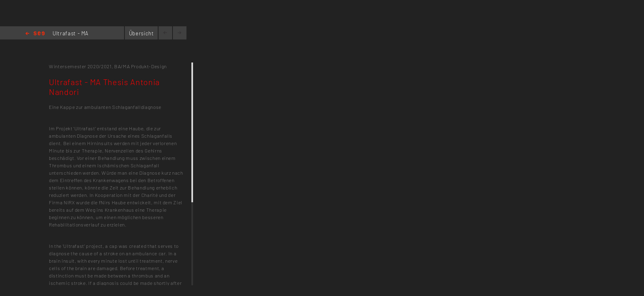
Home (35, 34)
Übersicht (141, 33)
